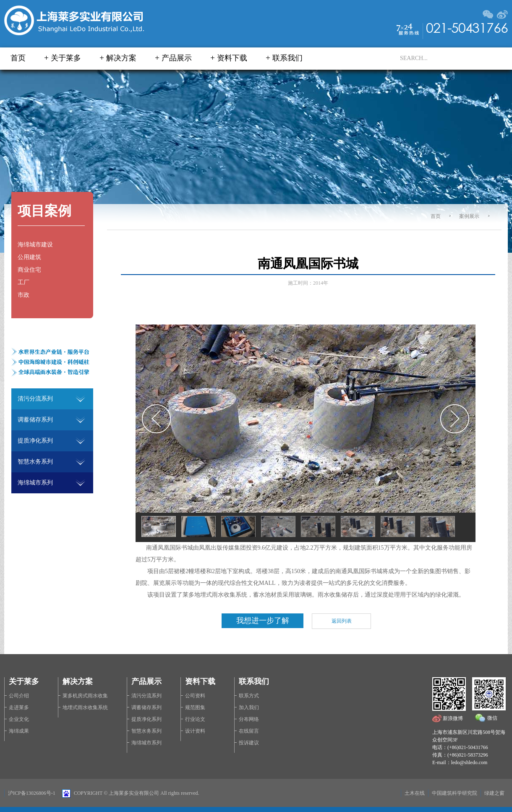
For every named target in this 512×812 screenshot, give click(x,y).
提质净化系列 (146, 719)
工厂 (24, 282)
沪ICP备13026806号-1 (32, 793)
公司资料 (195, 696)
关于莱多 (66, 58)
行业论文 (195, 719)
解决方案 (121, 58)
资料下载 (232, 58)
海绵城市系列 (146, 743)
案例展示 (469, 216)
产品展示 (177, 58)
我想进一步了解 (263, 621)
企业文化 (19, 719)
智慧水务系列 (146, 731)
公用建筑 (29, 257)
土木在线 (415, 793)
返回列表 (342, 621)
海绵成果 (19, 731)
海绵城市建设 (35, 245)
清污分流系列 (146, 696)
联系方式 (249, 696)
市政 (24, 295)
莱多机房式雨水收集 (85, 696)
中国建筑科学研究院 (455, 793)
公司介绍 (19, 696)
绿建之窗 (494, 793)
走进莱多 (19, 707)
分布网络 (249, 719)
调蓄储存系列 (146, 707)
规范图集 (195, 707)
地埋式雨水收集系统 (85, 707)
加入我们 (249, 707)
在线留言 (249, 731)
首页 (18, 58)
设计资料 (195, 731)
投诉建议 (249, 743)
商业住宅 (29, 270)
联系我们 (287, 58)
